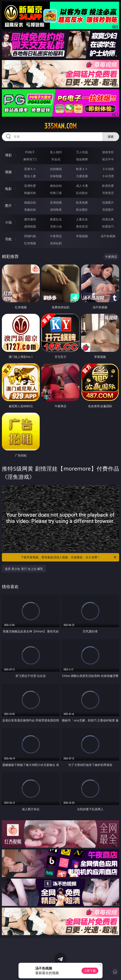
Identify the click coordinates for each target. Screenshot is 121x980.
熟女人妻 (30, 176)
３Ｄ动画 (108, 169)
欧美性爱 (108, 186)
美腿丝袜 (30, 210)
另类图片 (108, 210)
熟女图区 (82, 210)
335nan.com (60, 126)
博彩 (8, 155)
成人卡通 (82, 186)
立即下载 (90, 971)
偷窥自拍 (30, 202)
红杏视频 (30, 243)
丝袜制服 (56, 176)
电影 (8, 189)
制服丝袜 (30, 193)
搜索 (111, 137)
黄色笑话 (82, 226)
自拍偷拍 (56, 169)
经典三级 (56, 193)
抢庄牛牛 (108, 159)
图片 (8, 205)
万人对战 (82, 152)
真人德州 (56, 152)
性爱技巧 (108, 226)
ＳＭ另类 (108, 176)
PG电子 (30, 152)
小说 (8, 222)
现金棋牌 (82, 159)
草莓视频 (82, 236)
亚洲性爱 (30, 186)
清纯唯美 (56, 210)
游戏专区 (108, 152)
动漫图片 (108, 202)
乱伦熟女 (82, 193)
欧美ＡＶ (82, 169)
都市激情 (30, 219)
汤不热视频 (108, 236)
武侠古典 (108, 219)
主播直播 (82, 176)
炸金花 (56, 159)
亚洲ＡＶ (30, 169)
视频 (8, 172)
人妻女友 (82, 219)
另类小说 (56, 226)
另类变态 (108, 193)
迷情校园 (30, 226)
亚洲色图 (56, 202)
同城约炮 (30, 236)
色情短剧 (56, 243)
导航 (8, 239)
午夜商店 (56, 236)
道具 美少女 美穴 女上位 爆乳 (24, 569)
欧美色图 (82, 202)
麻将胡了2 (30, 159)
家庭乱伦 (56, 219)
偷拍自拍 (56, 186)
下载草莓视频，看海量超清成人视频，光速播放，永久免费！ (69, 557)
